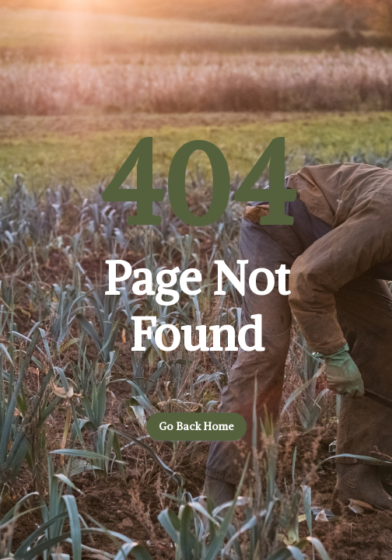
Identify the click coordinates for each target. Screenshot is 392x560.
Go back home (196, 427)
